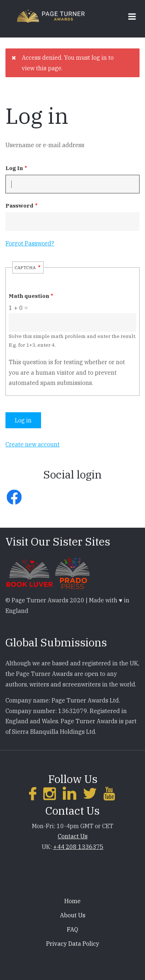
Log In (14, 168)
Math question (29, 296)
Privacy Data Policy (73, 944)
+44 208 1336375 (78, 847)
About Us (73, 915)
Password (19, 206)
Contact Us (73, 836)
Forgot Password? (30, 243)
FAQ (72, 929)
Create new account (33, 444)
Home (72, 901)
